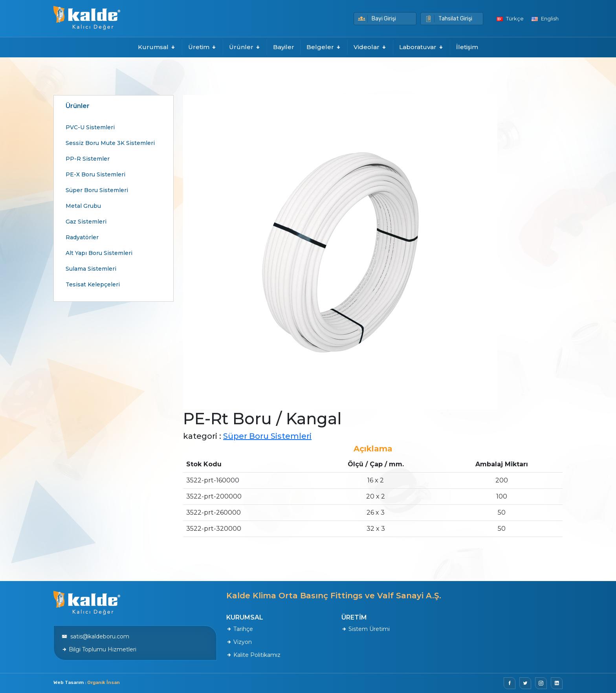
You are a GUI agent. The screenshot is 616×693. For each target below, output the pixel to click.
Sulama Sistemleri (91, 269)
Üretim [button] (203, 47)
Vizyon (239, 642)
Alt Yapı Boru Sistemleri (99, 253)
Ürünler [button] (245, 47)
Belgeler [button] (324, 47)
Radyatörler (82, 237)
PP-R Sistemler (88, 159)
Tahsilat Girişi (448, 19)
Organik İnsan (104, 682)
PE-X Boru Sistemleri (95, 174)
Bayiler (284, 47)
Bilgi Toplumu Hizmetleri (99, 649)
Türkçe (510, 18)
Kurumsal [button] (157, 47)
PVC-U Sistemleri (90, 127)
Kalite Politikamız (253, 655)
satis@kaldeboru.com (95, 636)
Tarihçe (240, 629)
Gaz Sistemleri (86, 222)
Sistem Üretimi (366, 629)
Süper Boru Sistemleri (97, 190)
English (545, 18)
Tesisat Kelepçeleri (93, 284)
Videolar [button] (370, 47)
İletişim (467, 47)
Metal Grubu (83, 206)
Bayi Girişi (377, 19)
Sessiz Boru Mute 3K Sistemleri (110, 143)
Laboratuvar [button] (422, 47)
